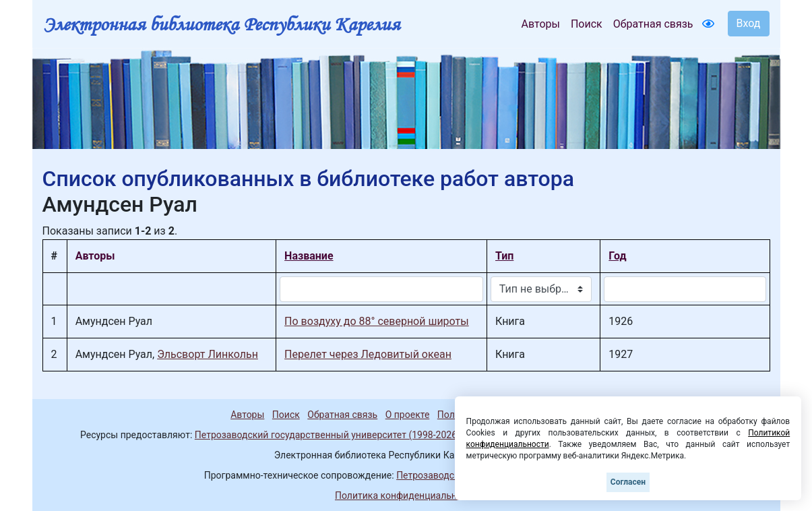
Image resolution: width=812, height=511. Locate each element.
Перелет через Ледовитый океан (368, 354)
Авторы (541, 24)
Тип (504, 256)
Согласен (628, 482)
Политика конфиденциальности (406, 495)
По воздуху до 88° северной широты (377, 321)
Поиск (587, 24)
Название (309, 256)
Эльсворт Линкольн (208, 354)
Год (617, 256)
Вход (749, 23)
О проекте (408, 415)
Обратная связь (653, 24)
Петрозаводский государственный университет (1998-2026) (327, 435)
